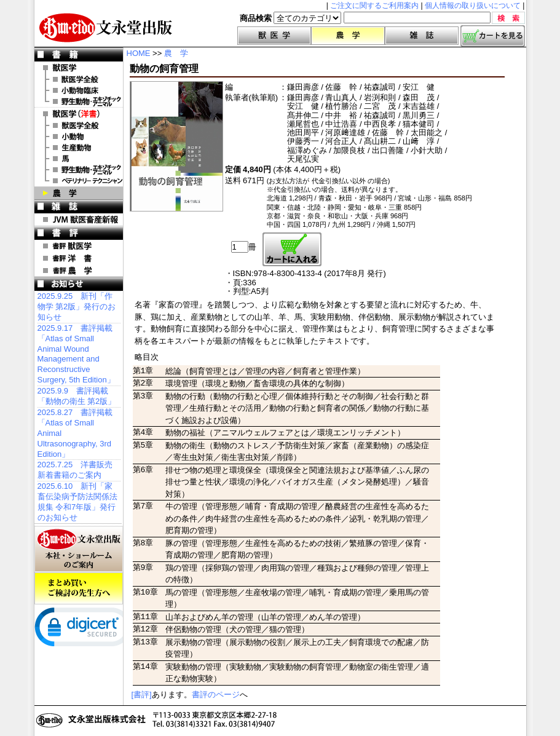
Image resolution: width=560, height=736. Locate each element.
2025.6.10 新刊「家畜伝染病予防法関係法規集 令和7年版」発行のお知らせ (77, 502)
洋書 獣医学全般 (79, 125)
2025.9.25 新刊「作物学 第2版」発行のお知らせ (77, 307)
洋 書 (79, 114)
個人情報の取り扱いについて (473, 6)
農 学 (79, 193)
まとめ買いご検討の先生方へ (79, 588)
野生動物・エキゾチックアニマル (79, 101)
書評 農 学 (79, 271)
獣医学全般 (79, 79)
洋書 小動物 (79, 137)
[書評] (142, 694)
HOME (139, 53)
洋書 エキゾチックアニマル (79, 170)
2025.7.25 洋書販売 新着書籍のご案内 (75, 470)
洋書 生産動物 (79, 148)
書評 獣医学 (79, 246)
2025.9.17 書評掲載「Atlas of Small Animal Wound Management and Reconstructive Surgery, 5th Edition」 (76, 354)
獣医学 (274, 36)
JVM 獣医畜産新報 (79, 220)
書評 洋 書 (79, 258)
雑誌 (422, 36)
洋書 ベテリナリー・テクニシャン (79, 181)
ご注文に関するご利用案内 (374, 6)
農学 (348, 36)
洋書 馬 (79, 159)
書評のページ (216, 694)
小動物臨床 (79, 90)
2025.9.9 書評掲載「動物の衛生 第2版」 (77, 396)
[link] (84, 630)
